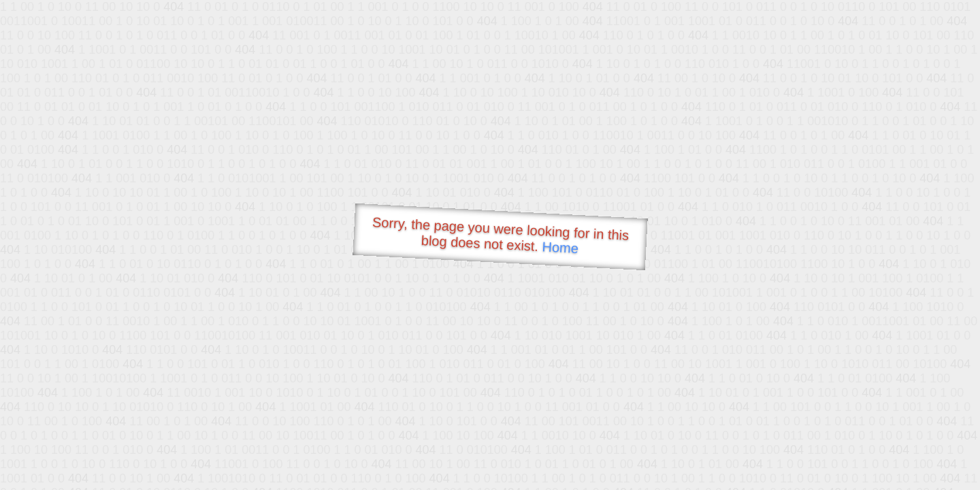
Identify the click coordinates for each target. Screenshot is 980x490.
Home (560, 247)
